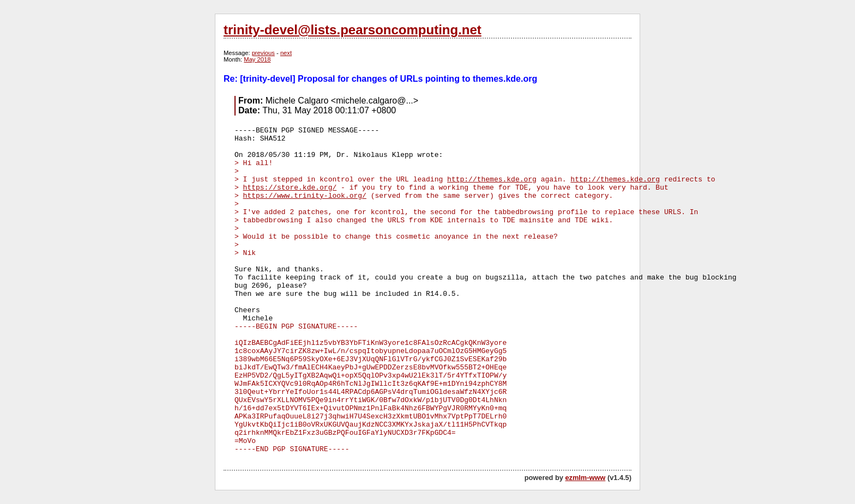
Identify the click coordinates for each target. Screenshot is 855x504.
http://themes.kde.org (492, 180)
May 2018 (257, 59)
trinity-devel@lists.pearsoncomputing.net (353, 30)
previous (263, 53)
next (286, 53)
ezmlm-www (585, 478)
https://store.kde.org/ (290, 188)
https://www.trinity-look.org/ (305, 196)
